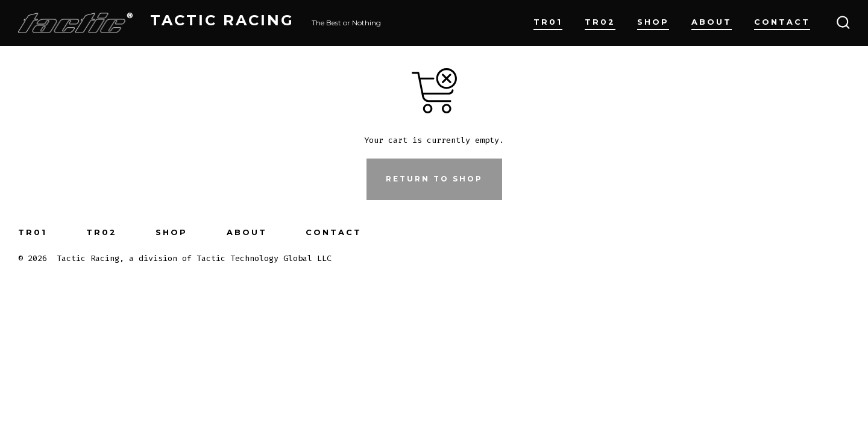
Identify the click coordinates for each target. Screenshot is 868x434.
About (712, 22)
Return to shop (434, 179)
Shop (653, 22)
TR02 (600, 22)
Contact (782, 22)
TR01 (548, 22)
